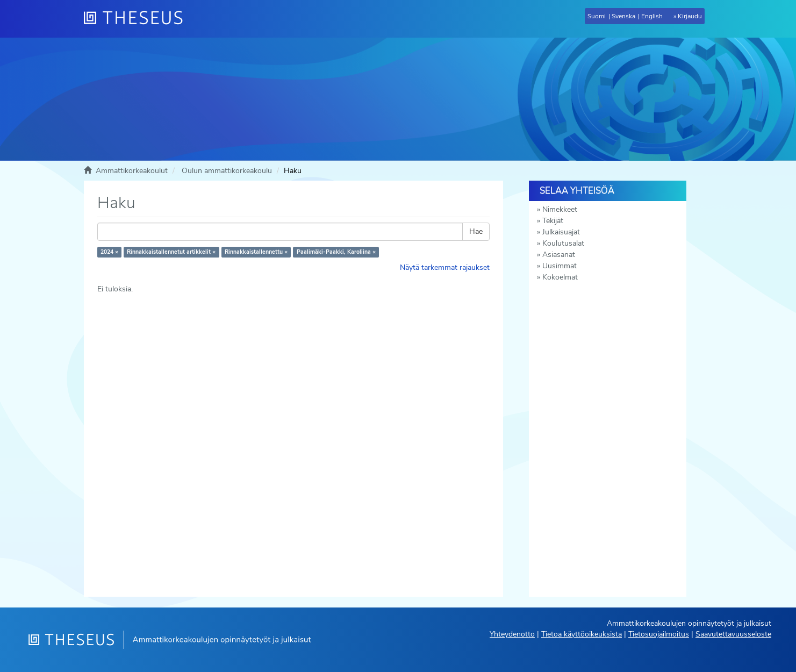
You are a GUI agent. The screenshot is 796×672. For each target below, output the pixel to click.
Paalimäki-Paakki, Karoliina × (336, 252)
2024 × (109, 252)
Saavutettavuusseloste (733, 634)
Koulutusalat (563, 243)
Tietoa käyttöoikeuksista (582, 634)
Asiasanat (559, 255)
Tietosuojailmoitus (659, 634)
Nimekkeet (560, 209)
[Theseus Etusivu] (138, 19)
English (652, 16)
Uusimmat (560, 266)
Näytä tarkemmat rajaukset (445, 267)
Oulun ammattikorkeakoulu (227, 171)
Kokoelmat (560, 277)
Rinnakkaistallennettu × (256, 252)
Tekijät (553, 221)
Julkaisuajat (561, 232)
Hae (476, 231)
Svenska (623, 16)
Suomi (597, 16)
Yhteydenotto (512, 634)
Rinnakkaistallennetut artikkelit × (171, 252)
